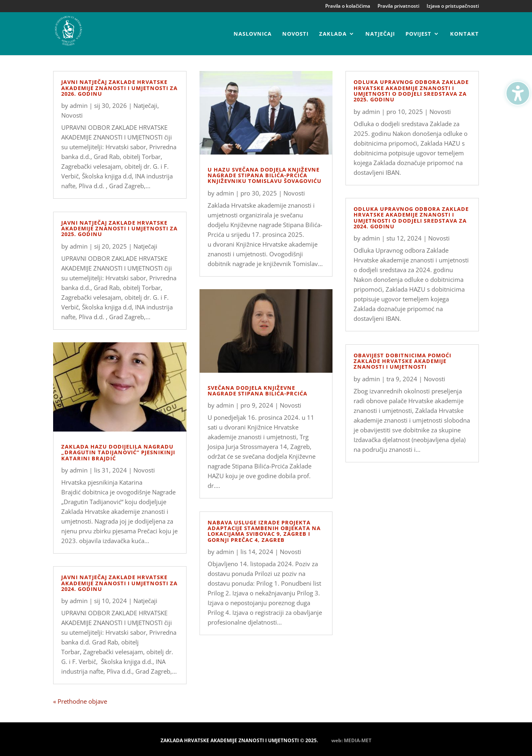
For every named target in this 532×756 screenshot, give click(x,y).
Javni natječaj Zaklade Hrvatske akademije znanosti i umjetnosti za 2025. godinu (119, 229)
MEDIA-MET (358, 740)
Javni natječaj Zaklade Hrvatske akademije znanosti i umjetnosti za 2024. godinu (119, 583)
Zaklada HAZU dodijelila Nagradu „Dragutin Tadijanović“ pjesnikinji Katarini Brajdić (118, 452)
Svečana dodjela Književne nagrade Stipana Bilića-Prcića (257, 391)
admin (79, 105)
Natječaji (145, 105)
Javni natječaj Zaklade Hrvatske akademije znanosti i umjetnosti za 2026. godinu (119, 88)
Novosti (72, 115)
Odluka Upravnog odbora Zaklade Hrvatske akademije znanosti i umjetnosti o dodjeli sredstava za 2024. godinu (411, 218)
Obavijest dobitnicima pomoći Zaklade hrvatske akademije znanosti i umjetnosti (402, 361)
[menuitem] (253, 43)
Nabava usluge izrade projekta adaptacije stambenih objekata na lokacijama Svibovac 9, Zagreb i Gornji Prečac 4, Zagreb (264, 531)
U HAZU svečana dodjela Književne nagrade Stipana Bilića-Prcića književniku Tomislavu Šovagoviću (265, 175)
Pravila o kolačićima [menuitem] (348, 6)
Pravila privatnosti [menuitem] (398, 6)
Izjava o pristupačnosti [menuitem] (453, 6)
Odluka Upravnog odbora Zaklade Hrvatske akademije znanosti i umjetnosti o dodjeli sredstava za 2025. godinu (411, 91)
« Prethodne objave (80, 701)
